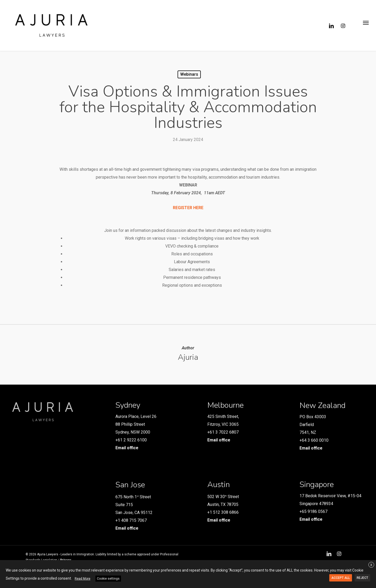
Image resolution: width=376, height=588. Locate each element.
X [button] (371, 565)
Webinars (189, 74)
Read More (83, 579)
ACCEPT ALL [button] (341, 578)
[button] (366, 26)
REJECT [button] (362, 578)
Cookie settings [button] (108, 579)
